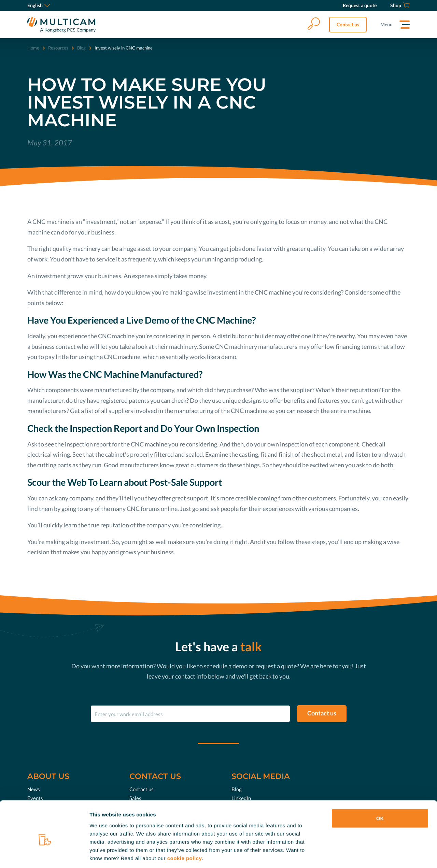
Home (33, 48)
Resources (58, 48)
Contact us (348, 24)
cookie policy (185, 827)
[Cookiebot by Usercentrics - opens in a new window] (44, 855)
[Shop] (400, 5)
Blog (81, 48)
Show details (358, 855)
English (39, 5)
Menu (386, 24)
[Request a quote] (360, 5)
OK (380, 787)
